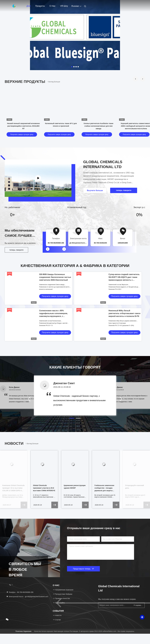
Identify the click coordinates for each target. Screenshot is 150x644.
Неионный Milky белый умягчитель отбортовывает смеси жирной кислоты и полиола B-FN (124, 313)
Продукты (40, 6)
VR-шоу (64, 6)
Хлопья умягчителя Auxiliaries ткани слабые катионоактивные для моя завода (98, 126)
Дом (29, 6)
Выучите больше (95, 190)
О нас (52, 6)
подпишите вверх (138, 605)
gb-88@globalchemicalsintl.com (82, 243)
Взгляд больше (53, 82)
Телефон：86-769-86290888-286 (20, 592)
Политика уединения (23, 631)
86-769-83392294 (100, 243)
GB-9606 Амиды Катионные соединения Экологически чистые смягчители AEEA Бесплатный (55, 277)
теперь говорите (16, 250)
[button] (135, 79)
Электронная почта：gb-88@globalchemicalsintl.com (27, 597)
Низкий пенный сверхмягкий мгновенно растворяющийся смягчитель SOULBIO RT (23, 126)
